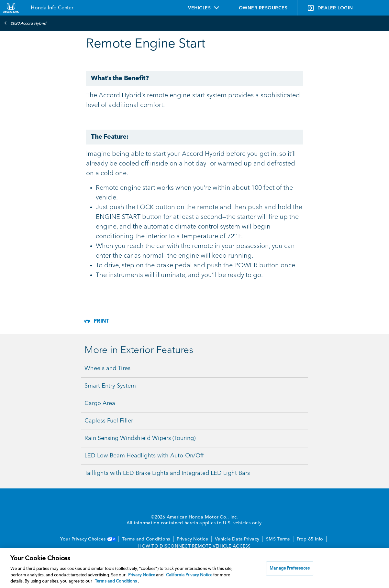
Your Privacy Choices (88, 539)
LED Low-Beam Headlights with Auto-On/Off (144, 456)
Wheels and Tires (107, 369)
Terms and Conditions (146, 539)
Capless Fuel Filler (109, 421)
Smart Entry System (110, 386)
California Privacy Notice (190, 575)
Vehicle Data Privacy (237, 539)
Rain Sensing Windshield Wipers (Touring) (140, 438)
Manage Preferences (289, 568)
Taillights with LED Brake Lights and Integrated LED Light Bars (167, 473)
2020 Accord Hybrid (25, 23)
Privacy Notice (192, 539)
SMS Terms (278, 539)
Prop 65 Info (310, 539)
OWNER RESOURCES (263, 8)
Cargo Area (100, 403)
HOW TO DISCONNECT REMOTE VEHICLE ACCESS (194, 546)
